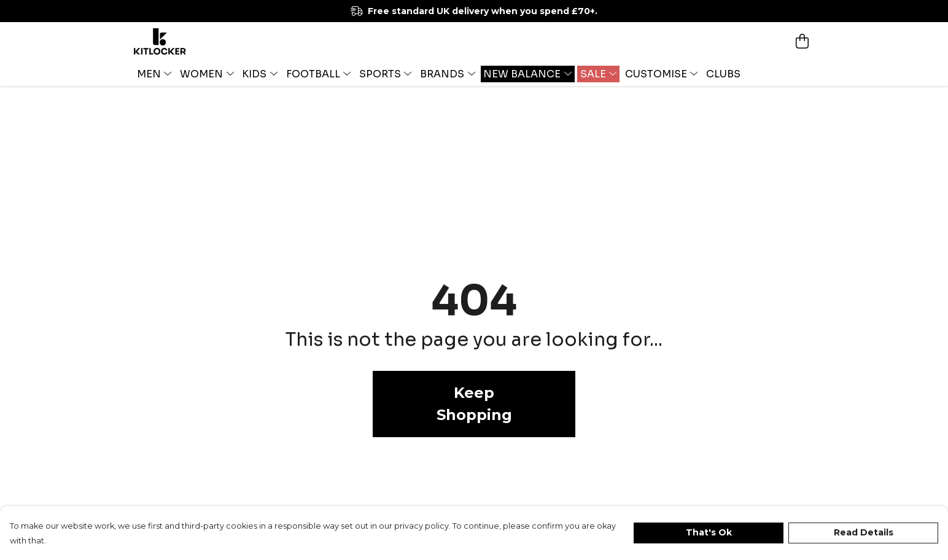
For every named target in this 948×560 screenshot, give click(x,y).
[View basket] (802, 41)
